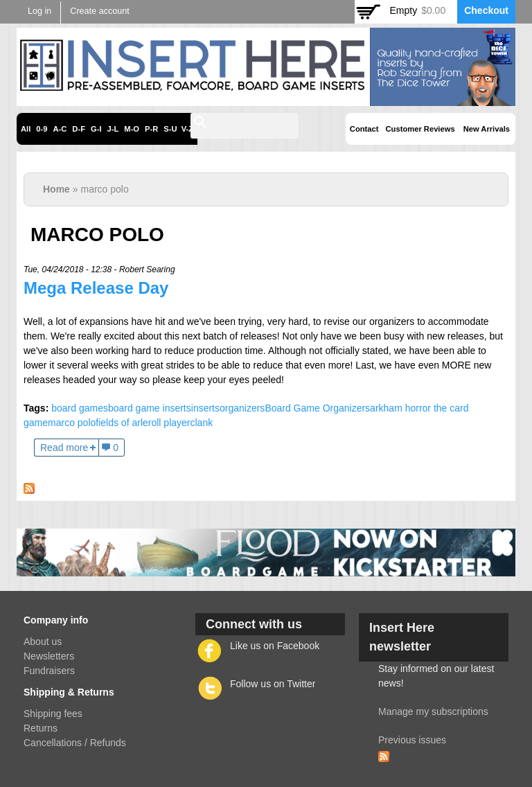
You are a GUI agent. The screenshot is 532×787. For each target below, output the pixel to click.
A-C (60, 129)
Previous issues (412, 740)
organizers (242, 408)
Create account (99, 11)
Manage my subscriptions (433, 711)
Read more (64, 448)
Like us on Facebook (275, 646)
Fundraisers (49, 671)
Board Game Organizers (317, 408)
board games (80, 408)
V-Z (187, 129)
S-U (170, 129)
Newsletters (49, 656)
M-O (132, 129)
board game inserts (150, 408)
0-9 (42, 129)
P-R (151, 129)
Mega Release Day (96, 288)
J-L (113, 129)
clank (201, 423)
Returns (41, 728)
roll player (169, 423)
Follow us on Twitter (273, 684)
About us (43, 642)
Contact (364, 129)
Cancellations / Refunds (75, 743)
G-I (96, 129)
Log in (39, 11)
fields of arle (122, 423)
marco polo (72, 423)
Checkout (486, 10)
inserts (205, 408)
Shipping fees (53, 714)
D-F (79, 129)
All (26, 129)
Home (56, 189)
